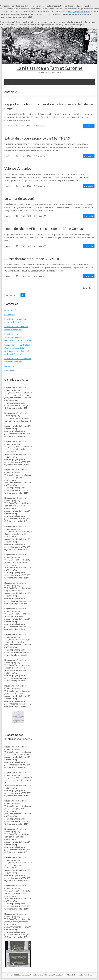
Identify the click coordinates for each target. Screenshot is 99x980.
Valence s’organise (18, 168)
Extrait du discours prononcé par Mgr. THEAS (37, 138)
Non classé (9, 371)
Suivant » (87, 288)
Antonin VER (41, 126)
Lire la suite (89, 126)
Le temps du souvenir (20, 198)
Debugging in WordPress (79, 11)
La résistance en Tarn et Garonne (49, 68)
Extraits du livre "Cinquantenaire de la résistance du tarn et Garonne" (18, 337)
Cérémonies (10, 314)
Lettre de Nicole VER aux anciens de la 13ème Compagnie (46, 229)
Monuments (10, 366)
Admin (11, 126)
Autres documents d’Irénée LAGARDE (32, 259)
